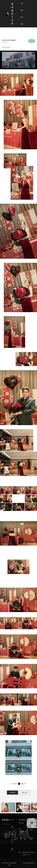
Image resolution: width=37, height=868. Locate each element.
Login (29, 865)
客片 (22, 10)
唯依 (22, 17)
